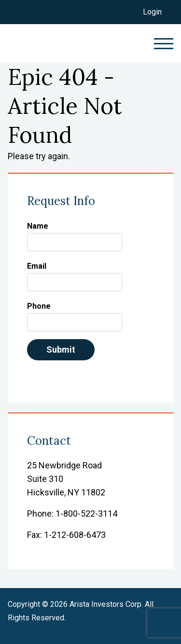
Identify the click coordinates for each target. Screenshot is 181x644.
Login (152, 12)
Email (37, 266)
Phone (39, 306)
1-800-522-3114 (86, 514)
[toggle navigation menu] (159, 44)
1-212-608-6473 (75, 535)
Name (38, 226)
